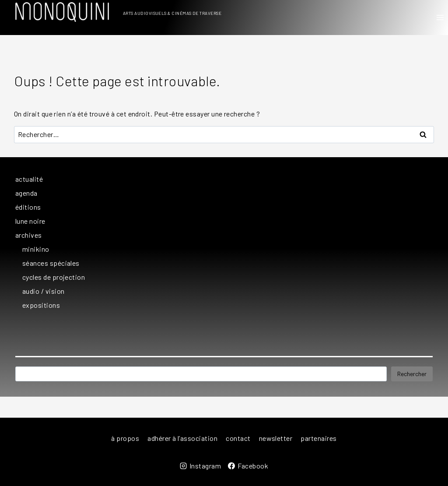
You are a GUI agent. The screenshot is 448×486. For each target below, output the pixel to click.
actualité (29, 179)
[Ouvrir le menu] (440, 17)
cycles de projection (54, 277)
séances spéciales (51, 263)
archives (29, 235)
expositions (41, 305)
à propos (125, 438)
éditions (28, 207)
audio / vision (44, 291)
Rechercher (412, 374)
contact (238, 438)
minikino (36, 249)
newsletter (276, 438)
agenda (26, 193)
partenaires (318, 438)
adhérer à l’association (182, 438)
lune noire (30, 221)
